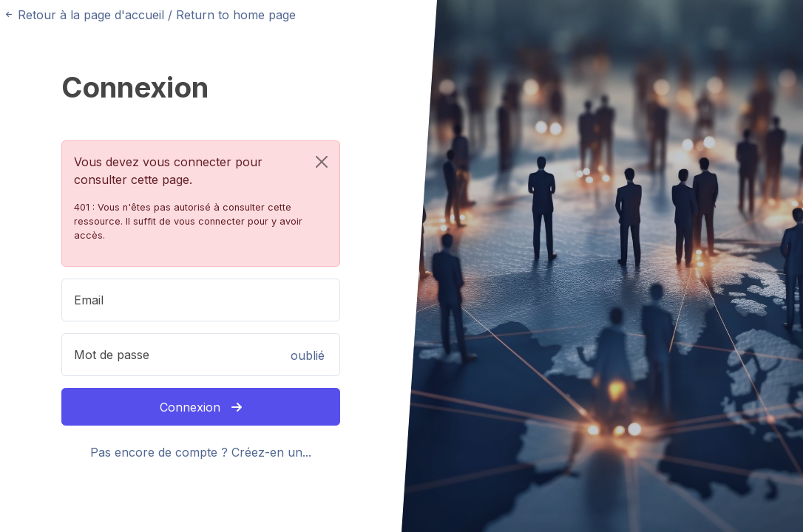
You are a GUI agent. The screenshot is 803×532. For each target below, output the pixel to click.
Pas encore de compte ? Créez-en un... (201, 452)
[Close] (322, 162)
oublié (308, 355)
